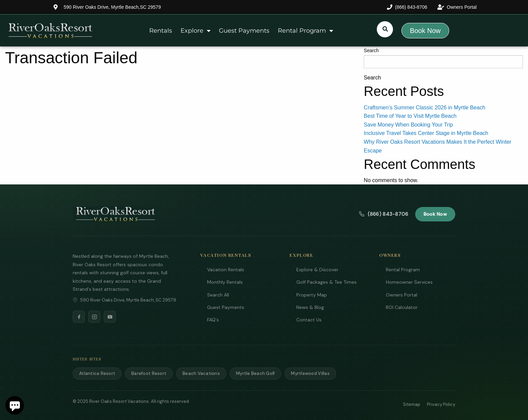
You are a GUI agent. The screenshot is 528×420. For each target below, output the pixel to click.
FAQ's (213, 320)
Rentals (161, 31)
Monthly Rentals (225, 282)
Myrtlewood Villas (310, 373)
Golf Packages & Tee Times (326, 282)
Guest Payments (244, 31)
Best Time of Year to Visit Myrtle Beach (410, 116)
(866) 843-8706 (384, 214)
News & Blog (310, 307)
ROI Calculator (402, 307)
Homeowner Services (409, 282)
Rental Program (305, 31)
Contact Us (309, 320)
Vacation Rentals (226, 270)
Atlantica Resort (97, 373)
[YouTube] (110, 317)
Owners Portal (402, 295)
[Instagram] (94, 317)
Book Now (435, 214)
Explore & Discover (317, 270)
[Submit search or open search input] (385, 29)
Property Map (312, 295)
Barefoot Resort (149, 373)
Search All (218, 295)
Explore (195, 31)
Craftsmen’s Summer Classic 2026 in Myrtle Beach (424, 108)
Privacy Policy (441, 404)
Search (371, 50)
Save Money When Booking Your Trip (408, 125)
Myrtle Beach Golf (255, 373)
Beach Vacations (201, 373)
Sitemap (412, 404)
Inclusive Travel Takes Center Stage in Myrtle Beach (426, 133)
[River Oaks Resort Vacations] (116, 214)
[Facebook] (79, 317)
